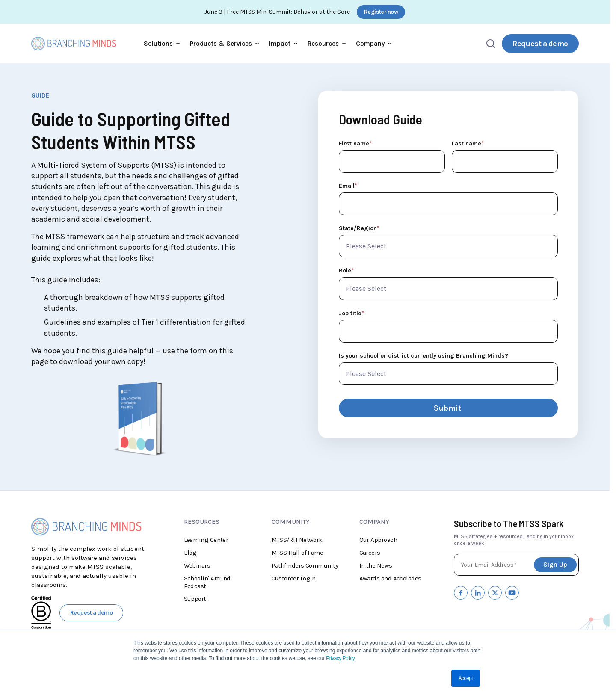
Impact (283, 44)
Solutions (162, 44)
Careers (370, 553)
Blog (190, 553)
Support (195, 599)
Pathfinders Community (305, 565)
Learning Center (206, 540)
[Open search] (491, 44)
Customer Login (294, 578)
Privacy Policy (340, 658)
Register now (381, 12)
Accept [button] (466, 678)
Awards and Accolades (390, 578)
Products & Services (224, 44)
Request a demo (540, 44)
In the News (376, 565)
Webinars (197, 565)
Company (374, 44)
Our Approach (378, 540)
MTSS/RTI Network (297, 540)
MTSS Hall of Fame (298, 553)
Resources (327, 44)
